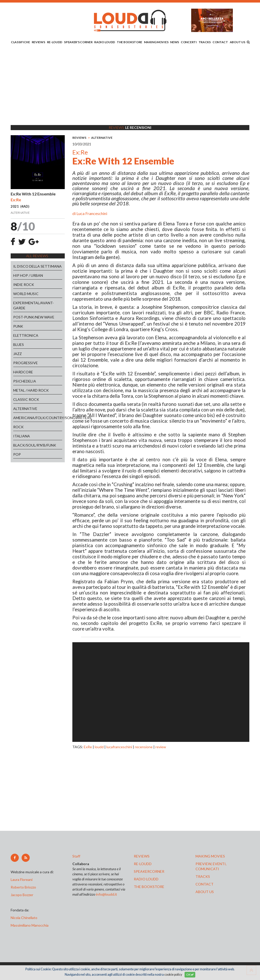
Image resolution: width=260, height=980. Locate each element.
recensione (144, 747)
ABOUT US (238, 42)
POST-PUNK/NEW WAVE (34, 317)
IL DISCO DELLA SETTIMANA (37, 266)
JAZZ (18, 354)
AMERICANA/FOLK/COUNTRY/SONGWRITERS (38, 418)
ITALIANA (22, 436)
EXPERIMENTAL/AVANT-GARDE (34, 305)
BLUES (19, 344)
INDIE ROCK (24, 285)
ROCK (18, 427)
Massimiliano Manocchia (30, 925)
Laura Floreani (22, 879)
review (161, 747)
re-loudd (143, 864)
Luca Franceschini (92, 213)
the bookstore (149, 887)
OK (190, 975)
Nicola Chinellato (24, 918)
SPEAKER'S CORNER (78, 42)
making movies (210, 856)
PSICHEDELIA (25, 381)
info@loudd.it (107, 894)
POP (17, 454)
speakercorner (149, 871)
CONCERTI (189, 42)
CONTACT (220, 42)
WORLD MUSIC (26, 294)
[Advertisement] (130, 86)
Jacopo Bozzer (22, 895)
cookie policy (173, 975)
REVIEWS (38, 42)
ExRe (88, 747)
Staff (76, 856)
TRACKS (205, 42)
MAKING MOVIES (156, 42)
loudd (99, 747)
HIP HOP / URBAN (28, 275)
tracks (203, 876)
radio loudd (146, 879)
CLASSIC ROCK (26, 399)
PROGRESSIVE (26, 363)
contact (205, 884)
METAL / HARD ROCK (31, 390)
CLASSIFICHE (20, 42)
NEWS (175, 42)
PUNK (18, 326)
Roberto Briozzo (23, 887)
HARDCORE (23, 372)
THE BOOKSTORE (129, 42)
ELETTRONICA (26, 335)
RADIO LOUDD (105, 42)
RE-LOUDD (55, 42)
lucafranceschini (119, 747)
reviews (142, 856)
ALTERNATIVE (25, 409)
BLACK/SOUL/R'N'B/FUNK (35, 445)
